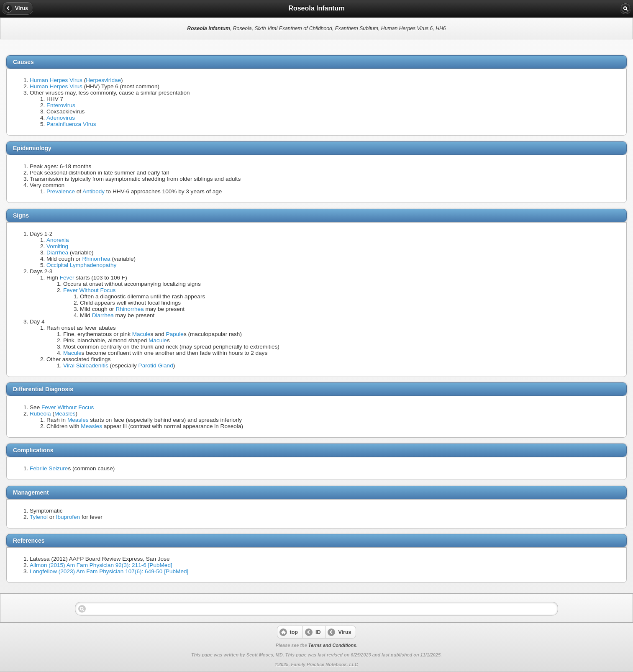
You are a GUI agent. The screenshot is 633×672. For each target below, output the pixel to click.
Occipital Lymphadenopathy (81, 265)
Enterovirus (61, 105)
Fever (67, 278)
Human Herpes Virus (56, 80)
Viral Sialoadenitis (86, 365)
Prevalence (61, 191)
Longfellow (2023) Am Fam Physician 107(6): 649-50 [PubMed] (109, 571)
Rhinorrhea (96, 259)
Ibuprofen (68, 517)
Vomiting (57, 246)
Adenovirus (61, 118)
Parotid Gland (156, 365)
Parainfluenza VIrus (71, 124)
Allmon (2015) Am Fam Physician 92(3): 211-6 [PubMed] (101, 565)
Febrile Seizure (49, 468)
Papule (175, 334)
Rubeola (40, 414)
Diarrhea (57, 253)
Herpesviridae (103, 80)
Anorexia (58, 240)
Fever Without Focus (89, 290)
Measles (65, 414)
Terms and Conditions (332, 645)
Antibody (94, 191)
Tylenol (39, 517)
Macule (141, 334)
